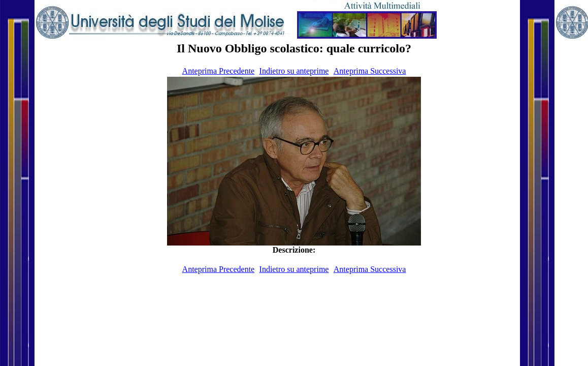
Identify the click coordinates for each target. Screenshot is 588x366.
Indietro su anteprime (294, 71)
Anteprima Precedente (219, 71)
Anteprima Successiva (370, 71)
